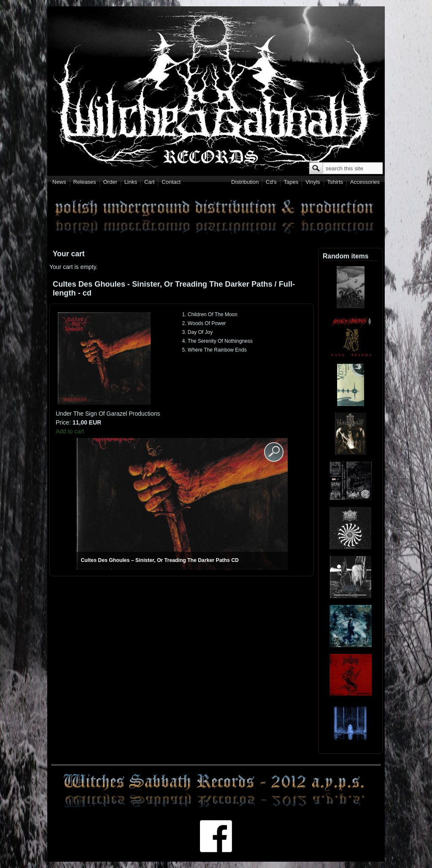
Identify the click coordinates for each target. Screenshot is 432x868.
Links (131, 182)
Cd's (271, 182)
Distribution (245, 182)
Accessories (365, 182)
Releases (84, 182)
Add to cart (70, 431)
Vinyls (313, 182)
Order (110, 182)
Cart (150, 182)
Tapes (291, 182)
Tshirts (335, 182)
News (59, 182)
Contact (171, 182)
